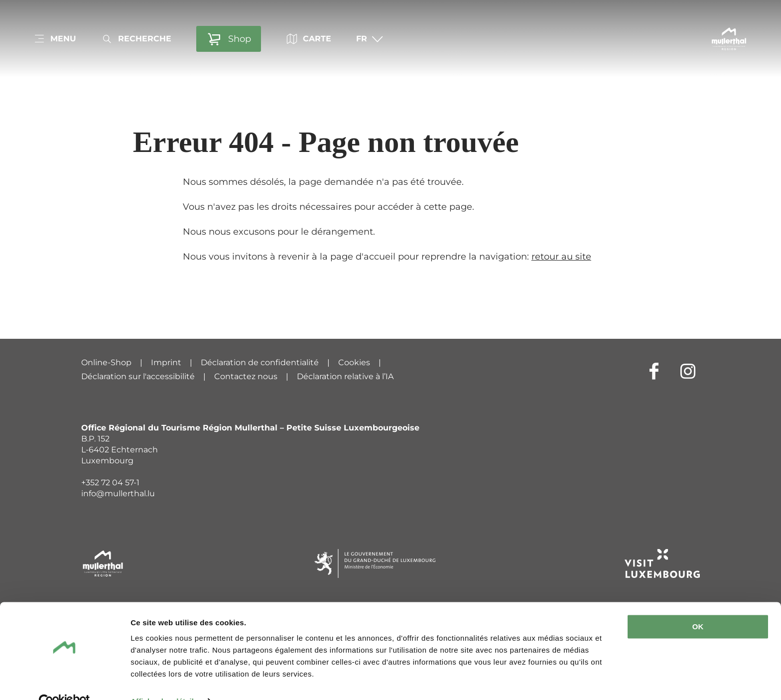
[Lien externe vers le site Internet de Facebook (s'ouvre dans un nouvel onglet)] (654, 371)
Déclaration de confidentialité (260, 362)
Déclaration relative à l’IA (345, 376)
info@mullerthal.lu (118, 493)
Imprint (166, 362)
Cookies (354, 362)
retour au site (561, 257)
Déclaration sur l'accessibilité (138, 376)
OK (698, 606)
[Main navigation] (55, 39)
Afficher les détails (164, 680)
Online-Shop (106, 362)
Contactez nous (246, 376)
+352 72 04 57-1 (110, 483)
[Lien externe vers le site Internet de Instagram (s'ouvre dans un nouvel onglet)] (688, 371)
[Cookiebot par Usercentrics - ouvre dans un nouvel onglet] (65, 681)
